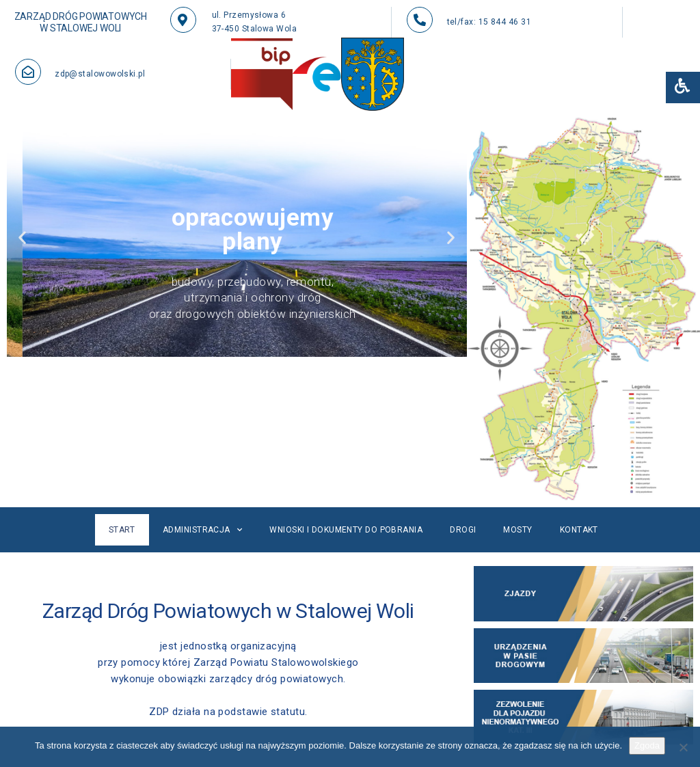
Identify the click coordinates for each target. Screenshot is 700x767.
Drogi (463, 530)
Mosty (517, 530)
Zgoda (647, 745)
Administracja (202, 530)
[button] (22, 237)
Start (122, 530)
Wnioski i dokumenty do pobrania (346, 530)
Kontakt (579, 530)
